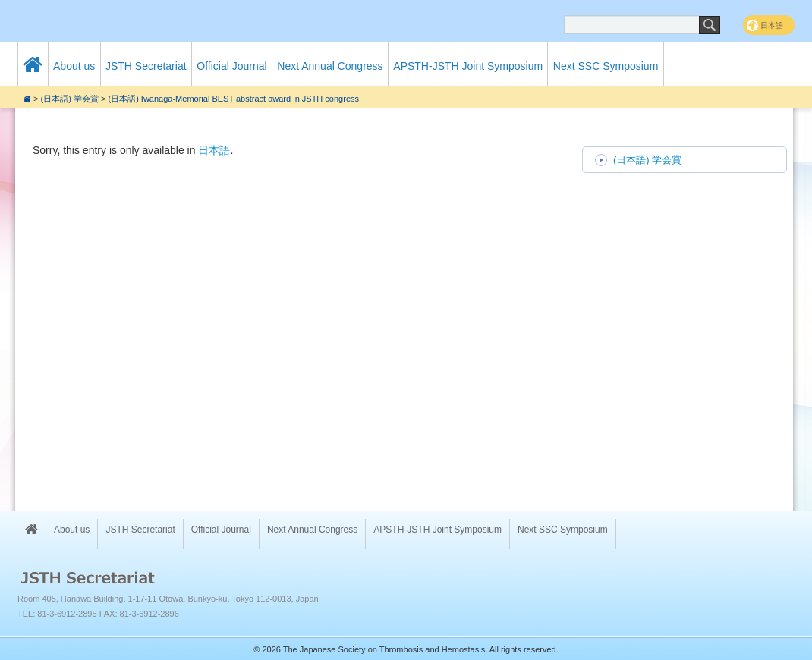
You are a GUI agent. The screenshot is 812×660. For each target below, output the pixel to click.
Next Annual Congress (330, 66)
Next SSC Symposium (606, 66)
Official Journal (231, 66)
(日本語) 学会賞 (70, 99)
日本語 (214, 150)
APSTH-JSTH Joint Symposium (468, 66)
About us (74, 66)
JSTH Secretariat (146, 66)
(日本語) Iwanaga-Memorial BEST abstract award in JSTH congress (233, 99)
